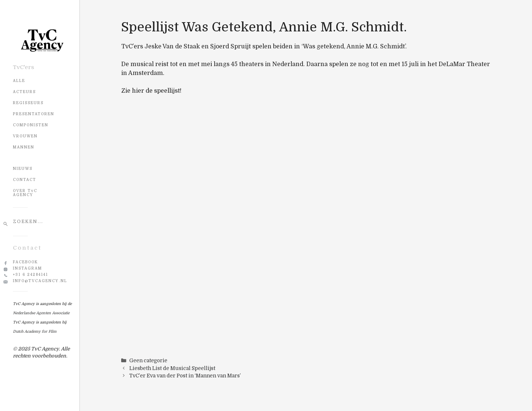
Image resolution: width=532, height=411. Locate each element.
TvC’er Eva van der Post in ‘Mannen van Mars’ (185, 376)
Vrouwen (25, 136)
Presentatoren (34, 114)
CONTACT (25, 180)
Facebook (25, 262)
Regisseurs (28, 103)
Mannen (24, 147)
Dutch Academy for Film (35, 331)
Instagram (28, 268)
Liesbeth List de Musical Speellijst (172, 368)
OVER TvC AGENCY (25, 193)
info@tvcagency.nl (40, 281)
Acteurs (24, 92)
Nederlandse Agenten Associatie (41, 313)
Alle (19, 81)
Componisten (31, 125)
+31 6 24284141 (30, 275)
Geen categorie (148, 361)
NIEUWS (23, 169)
